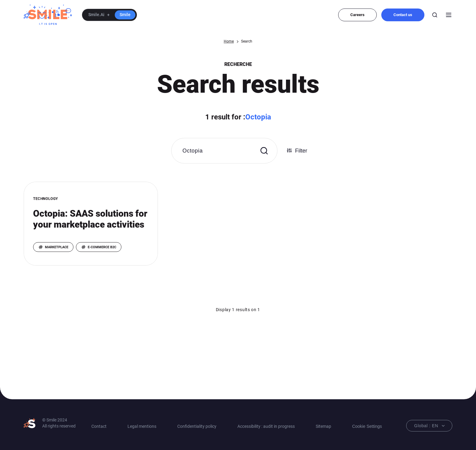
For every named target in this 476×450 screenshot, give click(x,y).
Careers (357, 15)
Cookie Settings (367, 426)
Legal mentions (142, 426)
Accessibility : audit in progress (266, 426)
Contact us (403, 15)
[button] (109, 15)
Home (229, 41)
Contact (99, 426)
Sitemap (323, 426)
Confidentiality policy (197, 426)
